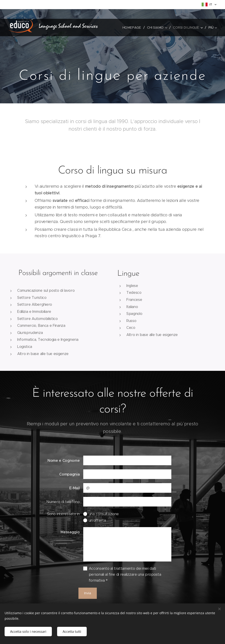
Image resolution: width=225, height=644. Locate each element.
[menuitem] (133, 28)
